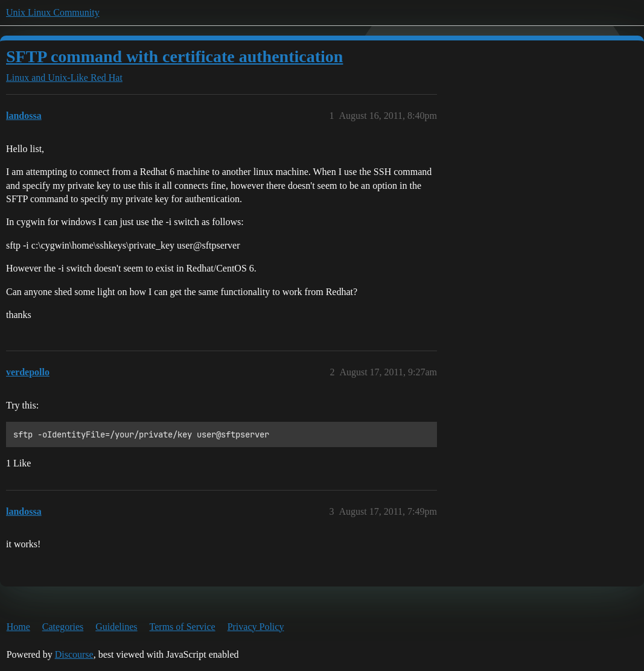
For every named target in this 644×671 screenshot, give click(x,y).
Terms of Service (183, 627)
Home (18, 627)
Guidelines (116, 627)
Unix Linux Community (53, 12)
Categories (63, 627)
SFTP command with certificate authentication (174, 56)
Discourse (74, 654)
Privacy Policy (256, 627)
